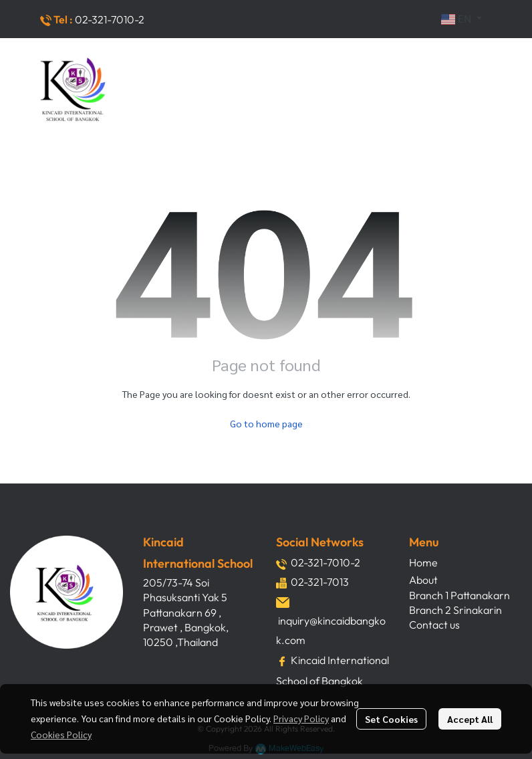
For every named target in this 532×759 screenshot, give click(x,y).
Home (423, 562)
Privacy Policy (301, 718)
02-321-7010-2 (110, 19)
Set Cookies (391, 719)
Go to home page (266, 423)
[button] (461, 19)
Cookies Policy (61, 734)
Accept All (470, 719)
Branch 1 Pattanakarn (459, 595)
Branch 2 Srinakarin (455, 610)
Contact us (434, 625)
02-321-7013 (320, 582)
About (423, 580)
